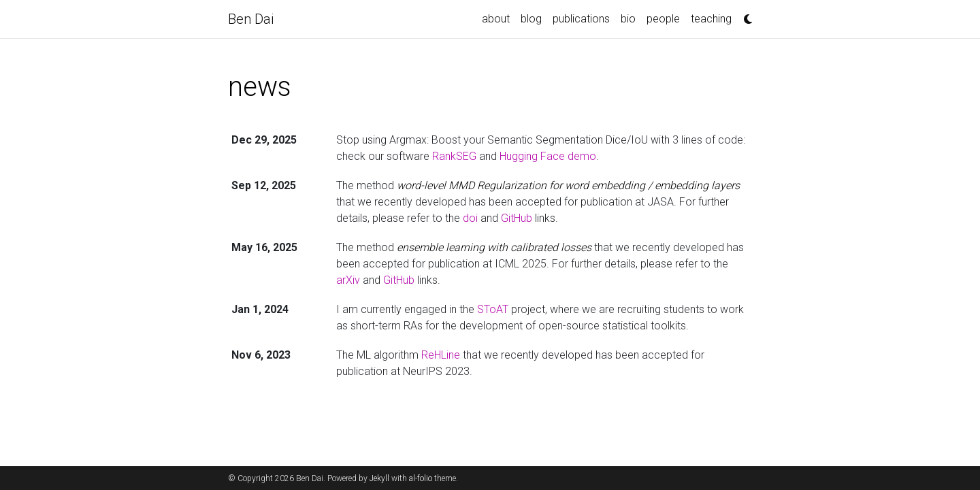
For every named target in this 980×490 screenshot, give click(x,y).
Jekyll (379, 478)
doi (470, 218)
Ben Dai (251, 19)
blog (531, 19)
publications (581, 19)
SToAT (493, 309)
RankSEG (454, 156)
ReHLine (441, 355)
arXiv (348, 280)
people (663, 19)
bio (628, 19)
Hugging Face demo (548, 156)
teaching (711, 19)
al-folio (421, 478)
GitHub (517, 218)
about (496, 19)
